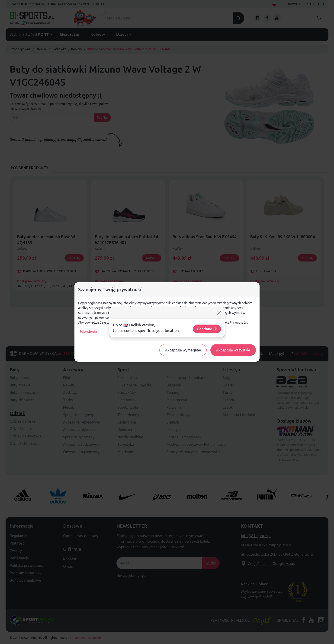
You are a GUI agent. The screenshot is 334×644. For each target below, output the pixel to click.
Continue (207, 329)
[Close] (219, 313)
